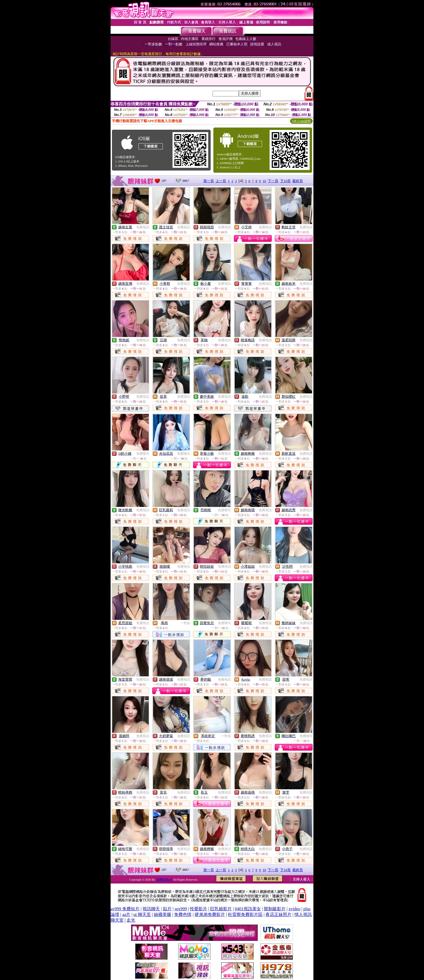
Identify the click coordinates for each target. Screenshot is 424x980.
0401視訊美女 (248, 909)
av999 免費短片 (125, 909)
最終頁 (298, 181)
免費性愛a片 (165, 879)
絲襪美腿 (163, 914)
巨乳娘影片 (221, 909)
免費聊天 (143, 454)
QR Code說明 (301, 121)
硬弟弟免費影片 (210, 914)
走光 (131, 920)
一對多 (185, 623)
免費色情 (183, 914)
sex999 (181, 909)
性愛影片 (198, 909)
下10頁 (285, 181)
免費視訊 (143, 227)
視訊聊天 (151, 909)
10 (264, 181)
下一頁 (273, 181)
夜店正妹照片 (279, 914)
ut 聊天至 (142, 914)
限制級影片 (275, 909)
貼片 (167, 909)
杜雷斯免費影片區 (245, 914)
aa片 (126, 914)
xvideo (294, 909)
